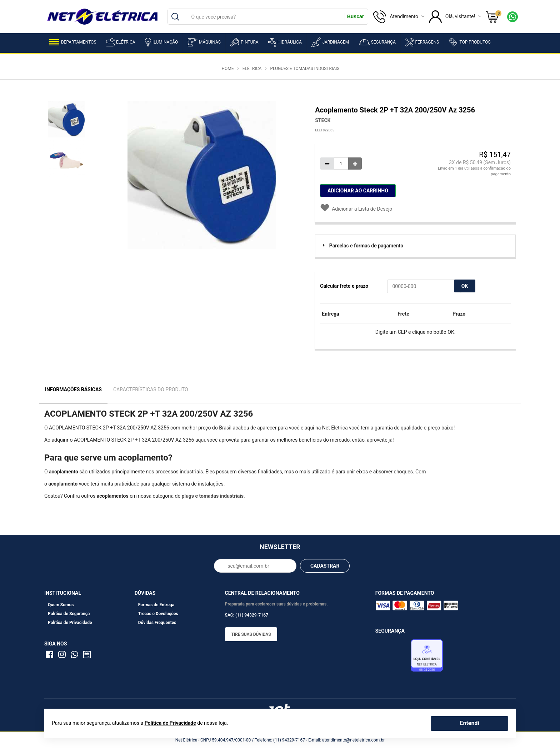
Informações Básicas (73, 389)
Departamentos (73, 42)
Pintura (244, 42)
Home (227, 69)
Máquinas (204, 42)
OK (465, 286)
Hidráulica (285, 42)
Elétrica (121, 42)
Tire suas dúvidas (251, 634)
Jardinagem (330, 42)
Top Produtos (469, 42)
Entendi (469, 723)
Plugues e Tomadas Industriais (305, 69)
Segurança (377, 42)
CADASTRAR (325, 566)
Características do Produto (151, 389)
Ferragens (422, 42)
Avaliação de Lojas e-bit (392, 658)
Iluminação (161, 42)
